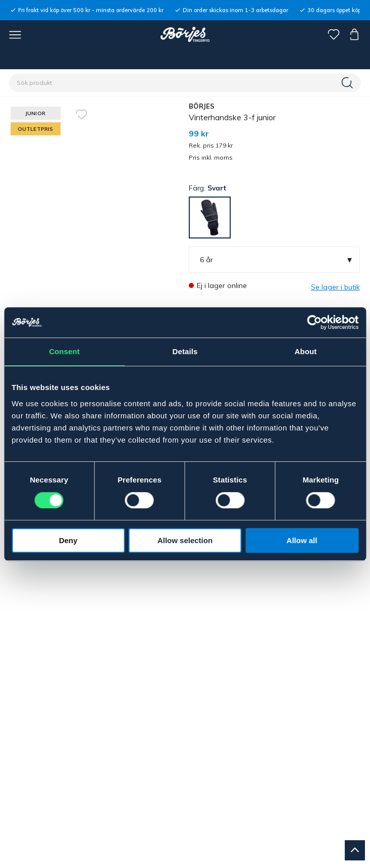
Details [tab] (185, 351)
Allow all (302, 540)
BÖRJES (202, 106)
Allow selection (185, 540)
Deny (68, 540)
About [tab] (306, 351)
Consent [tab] (64, 351)
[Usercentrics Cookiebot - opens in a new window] (314, 322)
